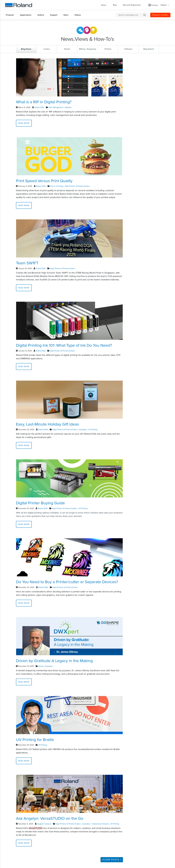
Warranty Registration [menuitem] (132, 5)
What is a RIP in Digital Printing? (44, 102)
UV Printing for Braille (35, 740)
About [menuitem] (105, 5)
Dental (41, 666)
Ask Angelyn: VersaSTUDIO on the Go (50, 818)
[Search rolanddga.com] (131, 15)
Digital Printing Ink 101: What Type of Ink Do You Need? (64, 345)
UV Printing (93, 430)
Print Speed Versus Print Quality (44, 181)
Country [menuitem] (155, 5)
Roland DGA (39, 107)
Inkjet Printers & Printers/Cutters (77, 186)
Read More (24, 123)
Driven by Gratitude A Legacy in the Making (54, 661)
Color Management (56, 107)
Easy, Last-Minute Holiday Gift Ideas (47, 424)
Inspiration (83, 430)
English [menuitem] (165, 5)
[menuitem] (11, 15)
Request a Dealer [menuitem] (160, 15)
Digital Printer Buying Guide (40, 503)
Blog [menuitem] (115, 5)
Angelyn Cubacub (44, 824)
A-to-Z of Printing (57, 186)
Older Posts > (112, 860)
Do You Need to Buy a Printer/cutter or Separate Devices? (67, 582)
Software (68, 107)
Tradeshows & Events (100, 824)
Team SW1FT (27, 263)
